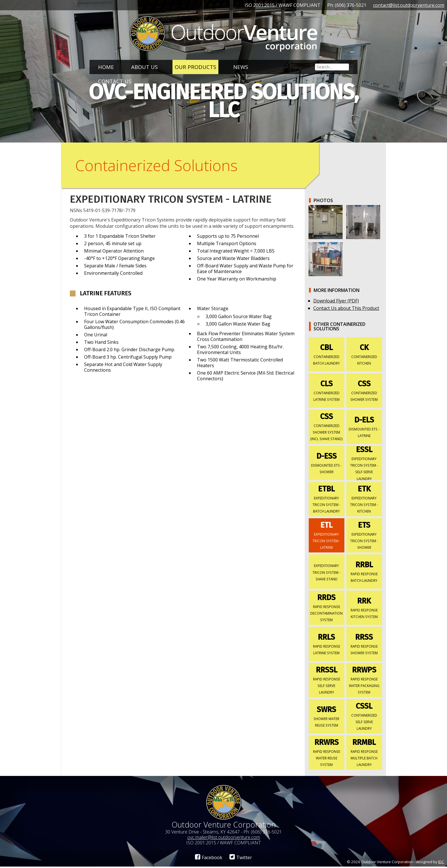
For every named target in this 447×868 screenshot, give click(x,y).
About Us (144, 67)
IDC (441, 863)
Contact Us (115, 81)
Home (106, 67)
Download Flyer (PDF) (336, 302)
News (241, 67)
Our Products (195, 67)
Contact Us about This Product (346, 309)
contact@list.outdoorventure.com (409, 5)
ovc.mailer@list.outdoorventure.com (224, 838)
